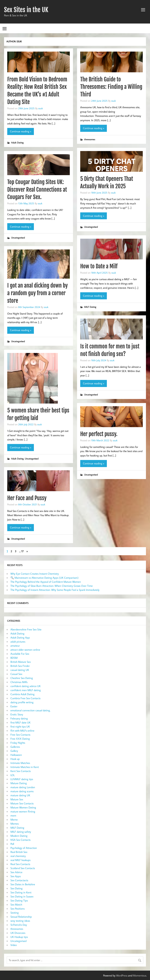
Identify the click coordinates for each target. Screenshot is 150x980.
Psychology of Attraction (24, 848)
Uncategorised (91, 227)
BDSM (14, 658)
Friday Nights (18, 743)
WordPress (122, 975)
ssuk (41, 108)
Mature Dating (19, 783)
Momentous (140, 975)
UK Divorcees (18, 933)
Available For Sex (20, 654)
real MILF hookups (20, 860)
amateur (15, 646)
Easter (14, 706)
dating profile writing (22, 702)
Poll (12, 844)
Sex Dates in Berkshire (23, 884)
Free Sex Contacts (20, 735)
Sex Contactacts (19, 880)
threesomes (90, 139)
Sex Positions (18, 909)
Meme (14, 820)
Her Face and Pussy (27, 498)
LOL (13, 775)
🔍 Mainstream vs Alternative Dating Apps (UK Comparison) (44, 578)
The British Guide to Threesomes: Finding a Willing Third (111, 87)
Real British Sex (19, 852)
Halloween (16, 755)
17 (22, 551)
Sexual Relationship (21, 917)
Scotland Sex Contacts (23, 868)
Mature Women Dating (23, 807)
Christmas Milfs (19, 682)
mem (13, 815)
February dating (19, 718)
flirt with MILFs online (22, 731)
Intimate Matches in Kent (25, 767)
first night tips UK (20, 726)
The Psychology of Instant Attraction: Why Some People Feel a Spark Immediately (55, 590)
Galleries (15, 747)
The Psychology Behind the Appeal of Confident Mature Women (46, 582)
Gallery (14, 751)
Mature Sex (17, 799)
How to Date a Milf (99, 266)
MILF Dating (90, 307)
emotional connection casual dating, (30, 710)
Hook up (15, 759)
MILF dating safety (21, 832)
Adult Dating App (20, 637)
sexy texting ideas (20, 921)
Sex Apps (16, 876)
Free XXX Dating (20, 739)
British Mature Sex (21, 662)
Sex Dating (17, 888)
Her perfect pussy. (99, 434)
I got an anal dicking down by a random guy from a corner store (37, 293)
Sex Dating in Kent (21, 892)
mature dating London (23, 787)
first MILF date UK (20, 722)
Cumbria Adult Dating (22, 694)
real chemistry (18, 856)
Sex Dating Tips (19, 900)
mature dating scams (22, 791)
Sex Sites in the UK (26, 10)
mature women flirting (23, 811)
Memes (15, 824)
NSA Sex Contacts (20, 840)
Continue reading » (21, 131)
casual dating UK (20, 670)
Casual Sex (16, 674)
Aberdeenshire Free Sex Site (26, 629)
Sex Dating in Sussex (22, 896)
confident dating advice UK (26, 686)
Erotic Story (17, 714)
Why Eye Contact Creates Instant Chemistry (35, 574)
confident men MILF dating (26, 690)
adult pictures (18, 642)
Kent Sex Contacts (21, 771)
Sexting (15, 913)
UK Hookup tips (19, 937)
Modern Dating (19, 836)
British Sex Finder (20, 666)
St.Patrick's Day (19, 925)
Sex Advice (16, 872)
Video (14, 945)
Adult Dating (17, 143)
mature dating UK (20, 795)
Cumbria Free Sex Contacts (25, 698)
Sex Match (16, 904)
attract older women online (25, 650)
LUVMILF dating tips (22, 779)
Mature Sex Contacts (22, 803)
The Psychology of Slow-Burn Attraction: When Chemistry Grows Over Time (52, 586)
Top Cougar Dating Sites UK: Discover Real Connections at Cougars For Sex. (37, 190)
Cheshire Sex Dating (22, 678)
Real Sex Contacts (20, 864)
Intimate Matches (20, 763)
